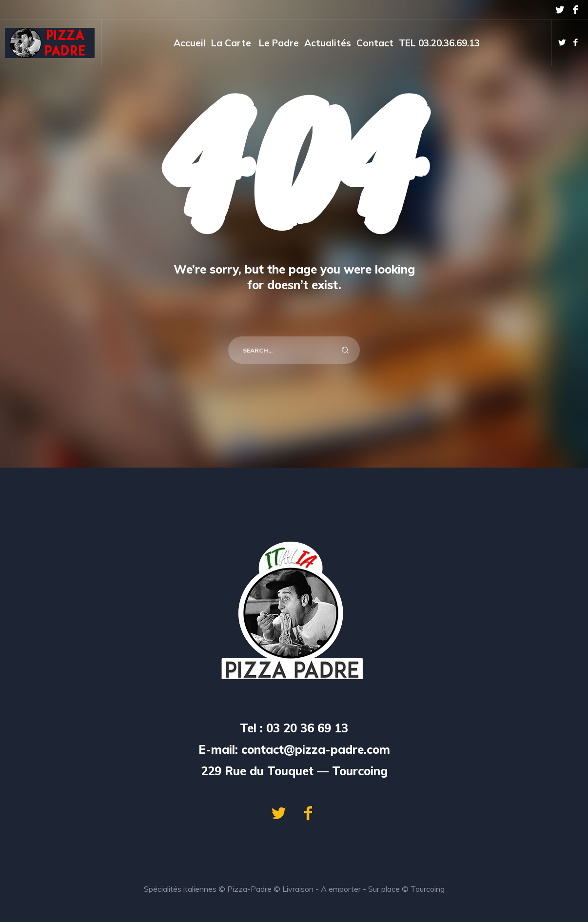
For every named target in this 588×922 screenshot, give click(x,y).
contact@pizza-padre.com (316, 749)
